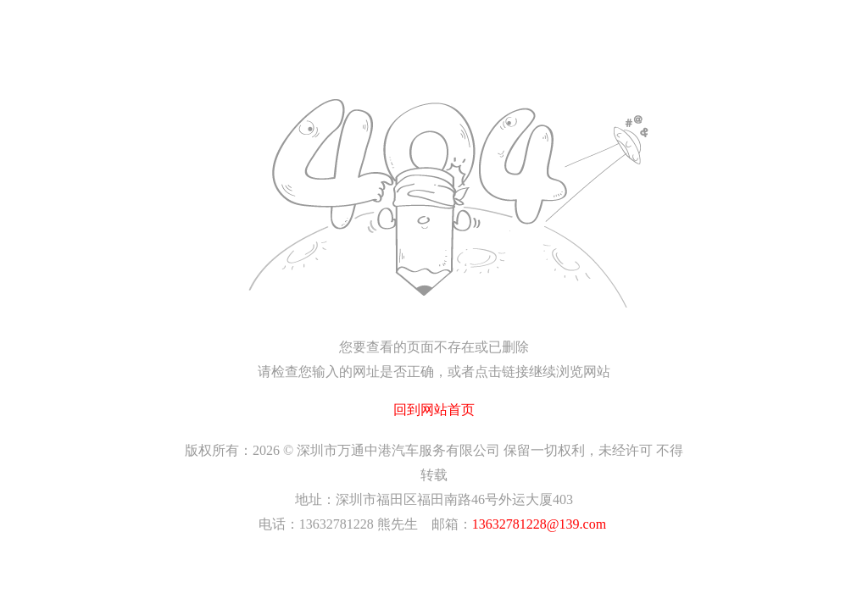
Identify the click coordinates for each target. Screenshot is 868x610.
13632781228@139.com (539, 524)
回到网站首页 (434, 410)
